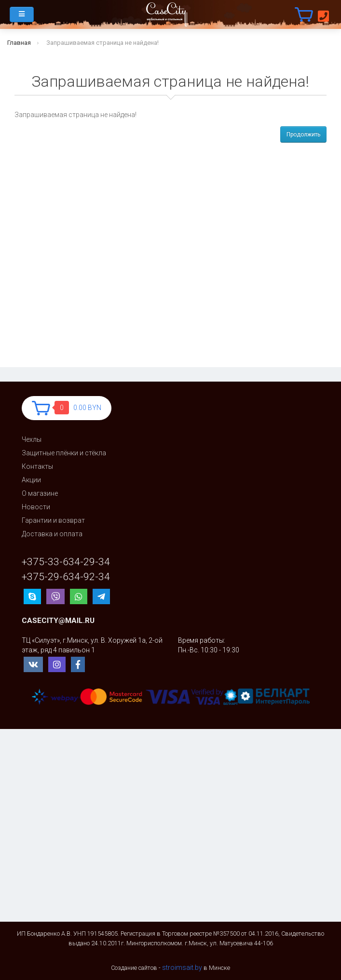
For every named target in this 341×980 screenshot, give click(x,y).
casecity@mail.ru (58, 621)
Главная (19, 43)
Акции (31, 480)
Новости (36, 507)
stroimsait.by (182, 967)
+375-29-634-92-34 (66, 577)
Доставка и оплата (52, 534)
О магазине (40, 493)
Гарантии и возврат (53, 520)
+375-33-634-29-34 (66, 562)
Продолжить (303, 134)
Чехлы (32, 439)
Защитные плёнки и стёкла (64, 453)
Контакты (37, 466)
